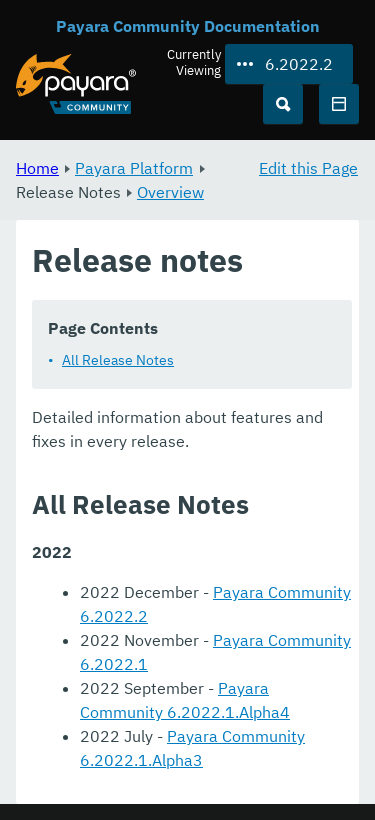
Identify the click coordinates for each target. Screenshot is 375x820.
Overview (170, 192)
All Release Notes (118, 360)
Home (37, 168)
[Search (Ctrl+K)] (283, 104)
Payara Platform (134, 168)
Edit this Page (308, 168)
